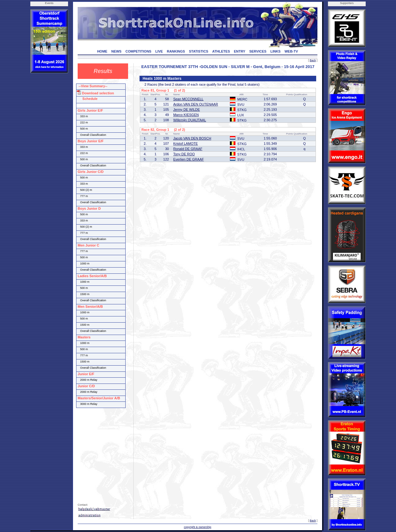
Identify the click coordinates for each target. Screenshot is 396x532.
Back (313, 60)
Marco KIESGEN (186, 115)
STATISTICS (199, 51)
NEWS (116, 51)
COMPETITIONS (138, 51)
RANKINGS (176, 51)
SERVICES (258, 51)
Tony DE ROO (184, 154)
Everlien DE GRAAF (189, 159)
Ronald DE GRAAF (188, 149)
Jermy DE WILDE (187, 109)
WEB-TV (291, 51)
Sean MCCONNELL (188, 99)
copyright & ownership (198, 527)
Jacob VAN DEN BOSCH (192, 138)
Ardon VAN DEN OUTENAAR (196, 104)
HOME (102, 51)
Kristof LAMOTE (185, 144)
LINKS (275, 51)
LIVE (159, 51)
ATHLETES (221, 51)
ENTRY (240, 51)
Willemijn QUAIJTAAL (190, 120)
